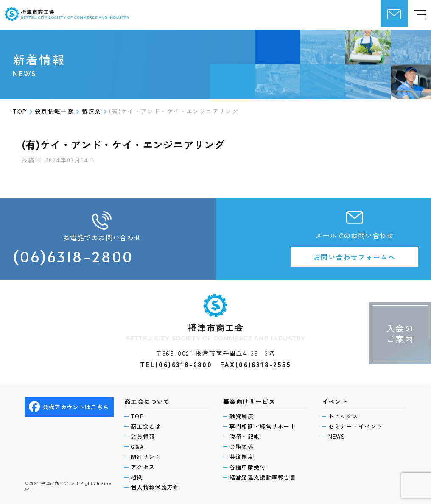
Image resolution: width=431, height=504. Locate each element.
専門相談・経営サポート (263, 426)
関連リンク (146, 457)
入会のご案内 (400, 334)
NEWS (337, 437)
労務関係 (242, 447)
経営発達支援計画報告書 (263, 477)
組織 (137, 477)
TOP (137, 416)
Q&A (137, 447)
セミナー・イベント (356, 426)
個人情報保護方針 (155, 487)
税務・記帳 (245, 437)
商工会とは (146, 426)
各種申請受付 (248, 467)
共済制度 (242, 457)
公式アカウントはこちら (69, 407)
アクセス (143, 467)
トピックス (344, 416)
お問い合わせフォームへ (355, 257)
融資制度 (242, 416)
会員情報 (143, 437)
